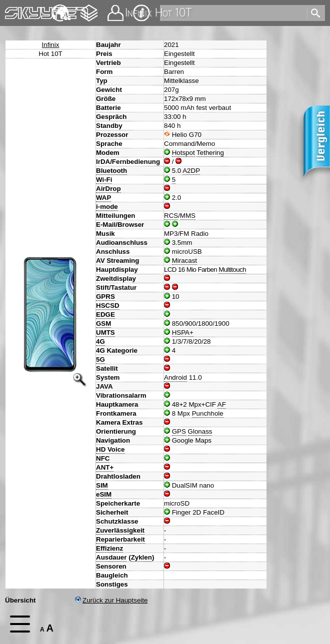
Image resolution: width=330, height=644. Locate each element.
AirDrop (108, 189)
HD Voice (110, 449)
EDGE (105, 315)
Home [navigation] (14, 11)
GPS (179, 431)
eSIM (104, 494)
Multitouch (232, 270)
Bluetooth (111, 171)
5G (100, 359)
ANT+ (105, 467)
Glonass (200, 431)
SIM (102, 485)
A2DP (191, 171)
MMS (188, 216)
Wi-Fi (104, 180)
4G (100, 341)
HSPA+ (183, 332)
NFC (103, 458)
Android (175, 377)
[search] (233, 13)
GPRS (105, 297)
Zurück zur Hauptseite (111, 600)
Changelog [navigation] (89, 8)
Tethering (210, 153)
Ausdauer (111, 557)
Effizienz (109, 548)
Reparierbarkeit (120, 539)
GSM (103, 323)
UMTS (105, 332)
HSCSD (108, 306)
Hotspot (183, 153)
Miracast (184, 261)
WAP (103, 198)
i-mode (107, 207)
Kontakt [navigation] (115, 9)
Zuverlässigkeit (120, 530)
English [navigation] (61, 8)
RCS (171, 216)
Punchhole (208, 413)
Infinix (51, 45)
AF (222, 404)
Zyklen (141, 557)
